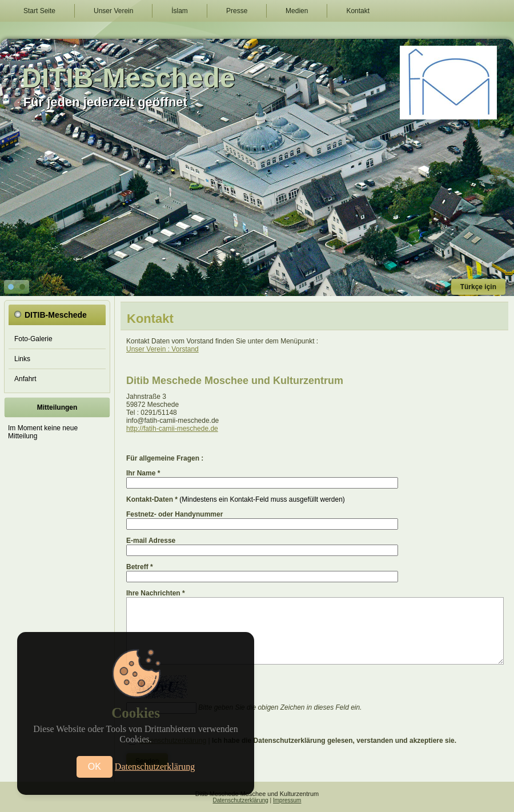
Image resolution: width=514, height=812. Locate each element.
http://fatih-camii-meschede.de (172, 429)
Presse (237, 11)
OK (95, 767)
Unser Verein (113, 11)
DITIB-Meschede (128, 78)
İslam (180, 11)
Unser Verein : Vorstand (162, 349)
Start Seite (39, 11)
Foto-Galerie (33, 339)
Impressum (287, 800)
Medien (297, 11)
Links (22, 359)
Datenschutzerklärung (241, 800)
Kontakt (358, 11)
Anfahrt (25, 379)
